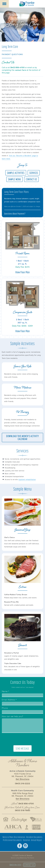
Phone (5, 708)
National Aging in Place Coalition (36, 827)
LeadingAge (19, 819)
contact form (20, 70)
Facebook (20, 846)
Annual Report (37, 840)
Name (5, 692)
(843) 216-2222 (15, 865)
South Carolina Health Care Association (36, 819)
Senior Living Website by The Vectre (23, 858)
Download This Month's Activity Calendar (22, 437)
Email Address (9, 700)
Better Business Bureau (27, 827)
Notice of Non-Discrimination (14, 837)
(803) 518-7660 (23, 810)
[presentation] (22, 739)
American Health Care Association (13, 827)
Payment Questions (12, 54)
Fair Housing (6, 819)
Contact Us (29, 865)
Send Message (22, 748)
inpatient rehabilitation (27, 480)
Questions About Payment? (15, 214)
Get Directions (23, 779)
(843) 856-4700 (17, 68)
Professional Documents (12, 840)
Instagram (25, 846)
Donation (27, 840)
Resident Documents (34, 837)
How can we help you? (12, 717)
